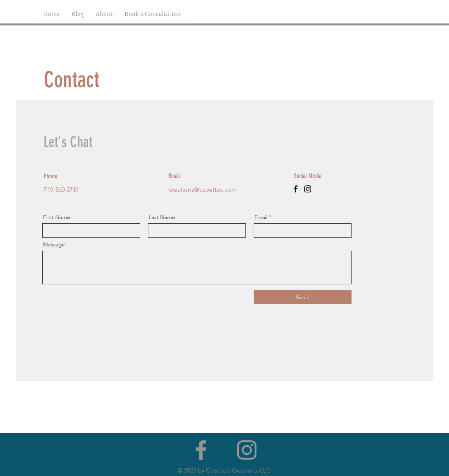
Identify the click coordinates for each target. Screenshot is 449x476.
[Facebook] (296, 189)
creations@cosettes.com (203, 190)
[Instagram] (308, 189)
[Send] (303, 297)
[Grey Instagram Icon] (247, 450)
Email (261, 217)
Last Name (162, 217)
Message (54, 244)
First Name (57, 217)
